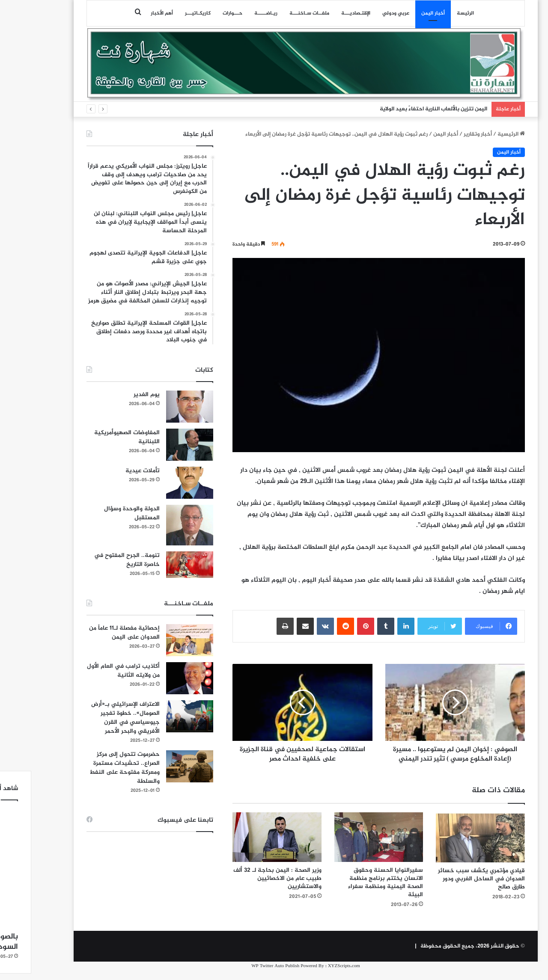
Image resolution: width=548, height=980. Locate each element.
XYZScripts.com (312, 976)
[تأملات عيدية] (158, 483)
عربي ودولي (364, 13)
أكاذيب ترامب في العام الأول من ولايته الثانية (92, 671)
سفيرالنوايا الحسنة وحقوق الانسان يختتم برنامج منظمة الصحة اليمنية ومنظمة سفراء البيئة (354, 892)
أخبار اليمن (401, 13)
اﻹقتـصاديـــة (324, 13)
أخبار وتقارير (446, 134)
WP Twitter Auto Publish (244, 976)
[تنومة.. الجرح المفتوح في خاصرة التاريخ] (158, 565)
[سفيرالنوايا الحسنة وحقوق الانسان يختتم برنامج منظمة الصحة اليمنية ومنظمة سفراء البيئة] (347, 847)
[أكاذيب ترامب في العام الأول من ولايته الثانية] (158, 678)
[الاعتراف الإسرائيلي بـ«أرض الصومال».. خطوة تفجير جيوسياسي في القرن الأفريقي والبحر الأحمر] (158, 716)
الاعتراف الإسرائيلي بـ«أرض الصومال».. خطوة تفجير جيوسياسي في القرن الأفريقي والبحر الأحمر (94, 718)
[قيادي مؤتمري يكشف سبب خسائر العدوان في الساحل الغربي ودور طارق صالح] (449, 847)
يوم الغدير (115, 395)
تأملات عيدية (111, 471)
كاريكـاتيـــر (166, 13)
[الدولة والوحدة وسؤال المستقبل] (158, 525)
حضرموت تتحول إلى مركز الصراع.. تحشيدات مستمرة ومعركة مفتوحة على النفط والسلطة (93, 768)
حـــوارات (201, 13)
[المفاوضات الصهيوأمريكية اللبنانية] (158, 445)
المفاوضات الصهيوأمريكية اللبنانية (95, 437)
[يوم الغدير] (158, 407)
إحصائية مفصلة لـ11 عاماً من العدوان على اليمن (93, 633)
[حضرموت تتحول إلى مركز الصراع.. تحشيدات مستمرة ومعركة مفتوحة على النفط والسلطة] (158, 766)
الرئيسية (479, 134)
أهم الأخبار (130, 13)
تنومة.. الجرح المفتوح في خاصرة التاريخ (95, 560)
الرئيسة (434, 13)
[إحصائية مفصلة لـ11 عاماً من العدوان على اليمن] (158, 640)
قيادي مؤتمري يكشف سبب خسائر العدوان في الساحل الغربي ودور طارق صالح (450, 888)
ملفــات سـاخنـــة (278, 13)
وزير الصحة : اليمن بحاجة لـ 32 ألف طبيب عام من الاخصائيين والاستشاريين (246, 888)
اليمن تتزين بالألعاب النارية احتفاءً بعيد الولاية (402, 109)
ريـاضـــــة (234, 13)
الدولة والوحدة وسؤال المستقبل (100, 513)
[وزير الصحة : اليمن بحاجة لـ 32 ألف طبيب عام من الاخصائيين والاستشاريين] (245, 847)
